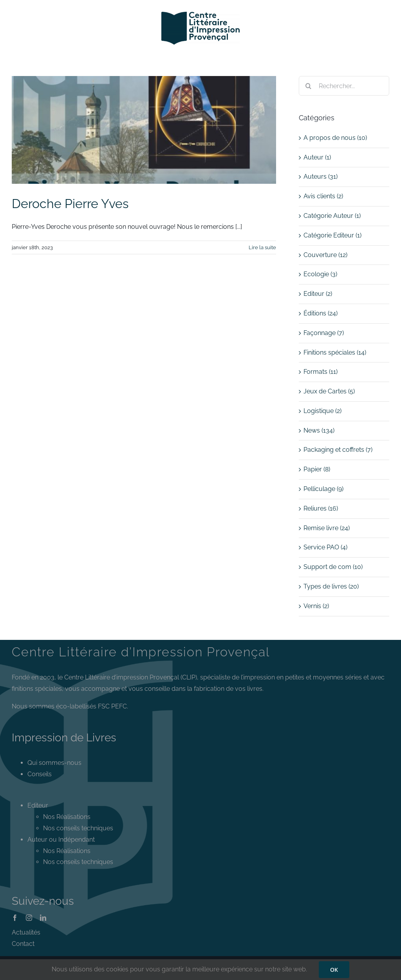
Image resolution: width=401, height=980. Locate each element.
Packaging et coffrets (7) (338, 450)
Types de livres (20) (331, 586)
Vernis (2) (316, 606)
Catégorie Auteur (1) (332, 216)
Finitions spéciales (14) (335, 352)
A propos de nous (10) (335, 138)
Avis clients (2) (323, 196)
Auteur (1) (317, 157)
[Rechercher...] (344, 86)
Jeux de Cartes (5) (329, 391)
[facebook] (15, 918)
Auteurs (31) (321, 177)
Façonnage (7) (324, 333)
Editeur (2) (318, 294)
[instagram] (29, 918)
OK (334, 970)
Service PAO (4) (325, 547)
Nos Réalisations (67, 817)
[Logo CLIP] (200, 15)
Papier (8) (317, 469)
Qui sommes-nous (54, 763)
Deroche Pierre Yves (70, 204)
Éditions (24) (321, 313)
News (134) (319, 430)
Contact (23, 944)
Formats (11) (321, 372)
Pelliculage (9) (323, 489)
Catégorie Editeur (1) (332, 235)
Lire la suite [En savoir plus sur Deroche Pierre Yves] (262, 247)
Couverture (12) (325, 255)
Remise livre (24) (327, 528)
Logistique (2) (322, 411)
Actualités (26, 932)
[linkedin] (43, 918)
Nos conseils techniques (78, 828)
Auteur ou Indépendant (61, 840)
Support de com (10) (333, 567)
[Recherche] (309, 86)
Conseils (40, 774)
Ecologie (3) (320, 274)
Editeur (38, 805)
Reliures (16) (321, 508)
